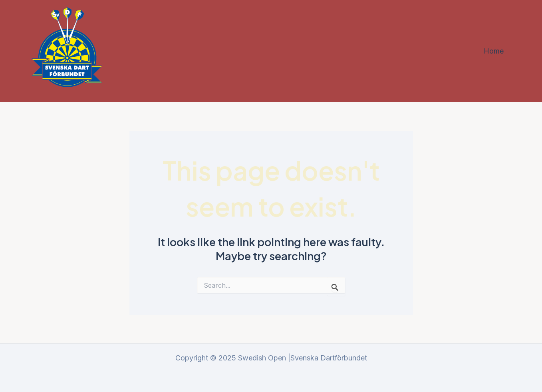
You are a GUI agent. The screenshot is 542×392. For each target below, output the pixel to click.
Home (494, 51)
